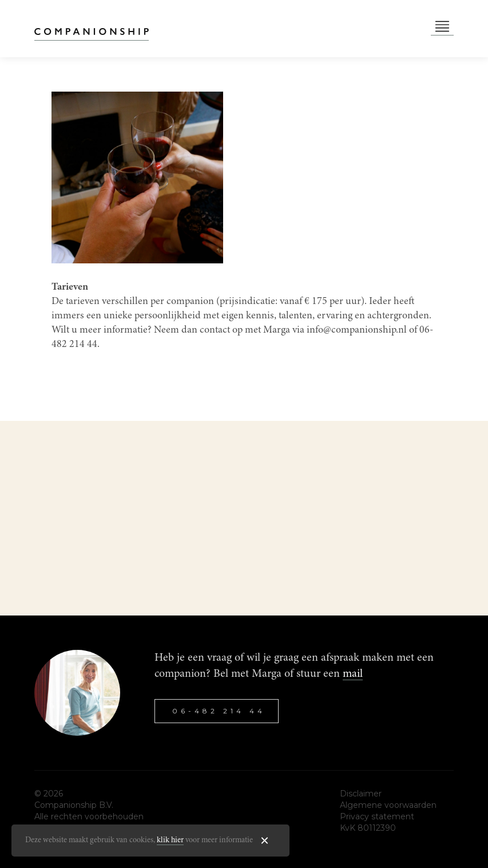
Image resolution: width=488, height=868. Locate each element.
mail (353, 674)
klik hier (170, 841)
